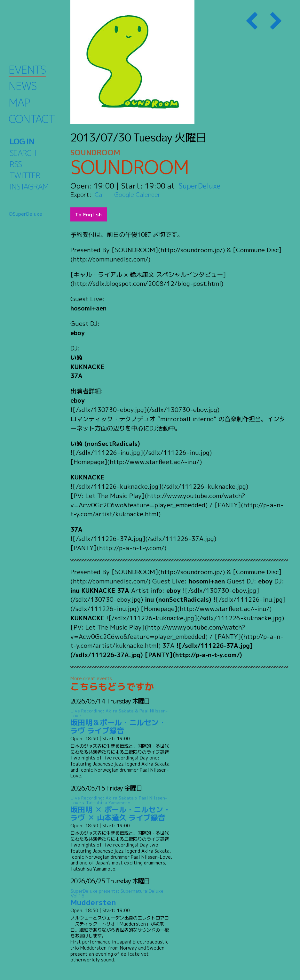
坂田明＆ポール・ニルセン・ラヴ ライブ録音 (121, 722)
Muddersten (121, 898)
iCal (99, 194)
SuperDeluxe (201, 186)
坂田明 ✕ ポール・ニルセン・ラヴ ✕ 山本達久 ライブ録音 (121, 809)
